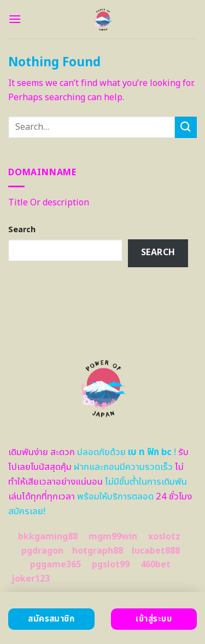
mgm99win (113, 537)
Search (22, 230)
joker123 (31, 579)
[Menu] (15, 19)
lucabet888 (156, 551)
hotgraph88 (98, 551)
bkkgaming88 (48, 537)
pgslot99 (111, 565)
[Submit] (186, 127)
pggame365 (55, 565)
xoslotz (164, 537)
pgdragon (42, 551)
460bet (156, 565)
